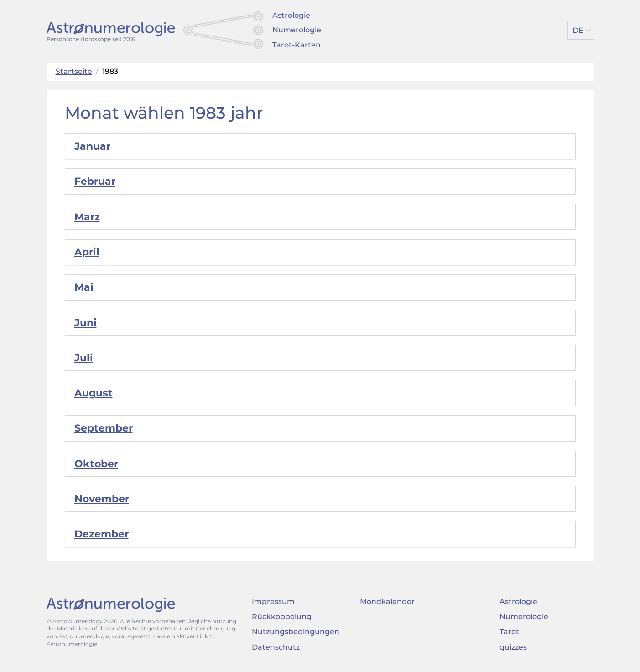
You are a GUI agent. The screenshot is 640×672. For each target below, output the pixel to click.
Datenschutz (276, 647)
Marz (87, 217)
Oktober (96, 464)
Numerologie (297, 30)
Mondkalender (387, 602)
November (102, 499)
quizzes (513, 647)
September (104, 428)
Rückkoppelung (282, 617)
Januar (92, 146)
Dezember (101, 534)
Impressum (273, 602)
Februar (95, 181)
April (87, 252)
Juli (84, 358)
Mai (84, 287)
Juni (86, 323)
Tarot (509, 632)
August (94, 393)
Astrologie (291, 15)
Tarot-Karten (297, 45)
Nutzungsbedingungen (296, 632)
